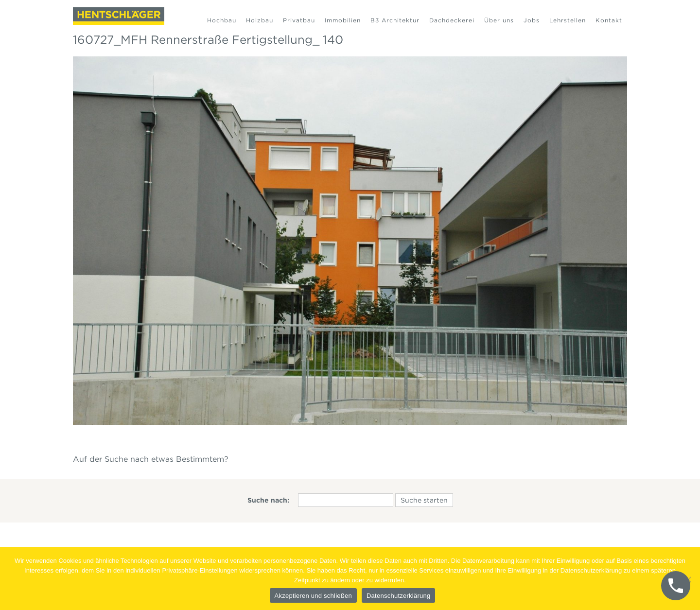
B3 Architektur (395, 20)
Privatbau (299, 20)
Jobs (532, 20)
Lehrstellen (568, 20)
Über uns (499, 20)
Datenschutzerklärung (398, 596)
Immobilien (343, 20)
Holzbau (260, 20)
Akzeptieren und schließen (313, 596)
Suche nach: (268, 500)
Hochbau (222, 20)
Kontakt (609, 20)
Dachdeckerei (452, 20)
